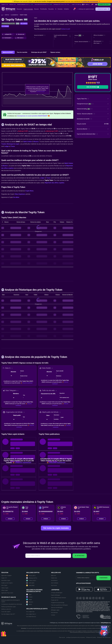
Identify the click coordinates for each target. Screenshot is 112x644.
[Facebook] (87, 598)
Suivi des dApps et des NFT (8, 614)
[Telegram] (81, 598)
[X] (77, 598)
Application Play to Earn (7, 593)
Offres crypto (5, 590)
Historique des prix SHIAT (39, 52)
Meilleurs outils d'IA (6, 609)
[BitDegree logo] (7, 623)
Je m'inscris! (80, 556)
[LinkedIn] (90, 598)
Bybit (25, 142)
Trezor (13, 146)
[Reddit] (100, 598)
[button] (76, 5)
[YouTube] (84, 598)
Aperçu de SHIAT (8, 52)
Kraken (30, 142)
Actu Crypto (4, 585)
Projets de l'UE (55, 600)
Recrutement (54, 612)
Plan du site (62, 637)
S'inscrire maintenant (27, 383)
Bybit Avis (54, 575)
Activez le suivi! (66, 29)
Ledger (7, 146)
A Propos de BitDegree (57, 593)
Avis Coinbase (55, 583)
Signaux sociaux (55, 52)
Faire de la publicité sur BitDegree (59, 605)
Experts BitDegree (56, 595)
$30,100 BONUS (93, 87)
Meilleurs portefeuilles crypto (9, 607)
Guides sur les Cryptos (7, 583)
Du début (16, 197)
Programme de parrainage (58, 603)
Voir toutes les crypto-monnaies (56, 528)
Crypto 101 (4, 578)
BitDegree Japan (55, 610)
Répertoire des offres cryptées (55, 183)
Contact (53, 615)
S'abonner (103, 578)
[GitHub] (103, 598)
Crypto (8, 15)
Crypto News (29, 191)
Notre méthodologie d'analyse (59, 598)
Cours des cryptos (6, 612)
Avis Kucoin (54, 585)
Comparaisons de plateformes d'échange (12, 604)
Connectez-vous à (104, 4)
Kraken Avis (54, 578)
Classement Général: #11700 (8, 23)
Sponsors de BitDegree (57, 608)
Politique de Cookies (91, 637)
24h (80, 35)
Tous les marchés (22, 52)
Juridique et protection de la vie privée (75, 637)
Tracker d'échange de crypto (10, 144)
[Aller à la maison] (3, 15)
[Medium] (93, 598)
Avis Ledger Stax (30, 612)
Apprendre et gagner (6, 575)
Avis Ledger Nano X (31, 614)
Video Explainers (20, 194)
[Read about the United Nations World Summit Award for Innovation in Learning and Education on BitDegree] (105, 616)
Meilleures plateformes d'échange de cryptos (10, 601)
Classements (15, 15)
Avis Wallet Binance (31, 617)
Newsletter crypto (6, 580)
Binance (36, 142)
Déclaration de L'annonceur (104, 637)
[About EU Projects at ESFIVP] (83, 616)
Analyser (10, 519)
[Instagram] (97, 598)
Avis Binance (54, 580)
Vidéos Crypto (5, 588)
